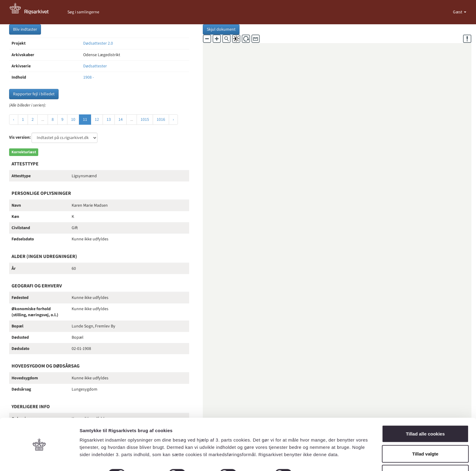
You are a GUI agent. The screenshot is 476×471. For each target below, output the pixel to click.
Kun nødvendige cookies (425, 455)
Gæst (458, 12)
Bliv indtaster (25, 29)
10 (73, 120)
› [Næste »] (173, 120)
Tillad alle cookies (425, 415)
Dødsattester (95, 66)
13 (109, 120)
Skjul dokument (221, 29)
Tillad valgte (425, 435)
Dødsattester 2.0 (98, 43)
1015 (145, 120)
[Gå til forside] (32, 12)
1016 (161, 120)
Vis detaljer (316, 455)
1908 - (88, 77)
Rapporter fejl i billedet (34, 94)
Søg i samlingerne (83, 12)
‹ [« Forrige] (14, 120)
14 (121, 120)
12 (97, 120)
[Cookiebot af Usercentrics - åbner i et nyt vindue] (39, 459)
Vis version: (20, 137)
